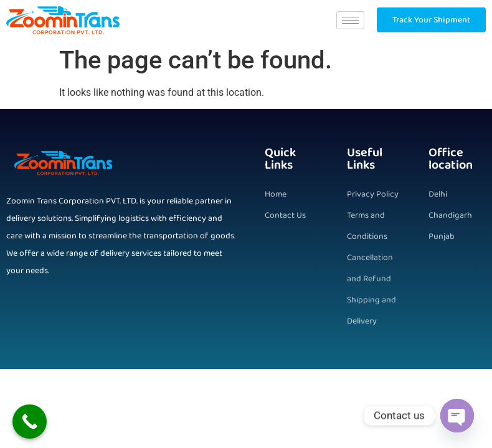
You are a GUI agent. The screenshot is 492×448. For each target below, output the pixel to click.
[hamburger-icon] (350, 20)
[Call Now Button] (30, 422)
